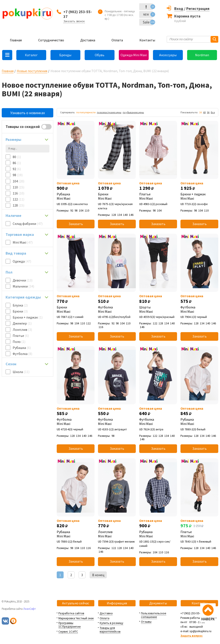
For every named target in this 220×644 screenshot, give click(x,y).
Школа (21, 372)
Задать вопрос (192, 636)
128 (18, 205)
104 (18, 181)
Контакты (147, 40)
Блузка (20, 305)
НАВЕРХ (208, 619)
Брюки (20, 311)
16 (200, 112)
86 (17, 163)
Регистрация (198, 9)
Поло (19, 342)
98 (18, 175)
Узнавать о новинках (28, 113)
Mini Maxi (23, 242)
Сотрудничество (51, 40)
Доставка (88, 40)
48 (204, 112)
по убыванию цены (133, 112)
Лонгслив (22, 330)
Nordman (202, 55)
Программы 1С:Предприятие (70, 625)
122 (18, 199)
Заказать (76, 224)
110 (18, 187)
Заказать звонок (74, 21)
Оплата (117, 40)
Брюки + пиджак (28, 317)
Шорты (158, 309)
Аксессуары (168, 55)
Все (213, 112)
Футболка (22, 354)
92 (17, 169)
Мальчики (23, 286)
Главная (16, 40)
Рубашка (22, 348)
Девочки (23, 280)
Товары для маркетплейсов (110, 630)
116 (18, 193)
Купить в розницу (112, 623)
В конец (98, 575)
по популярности (86, 112)
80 (17, 157)
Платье (21, 336)
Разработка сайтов (71, 613)
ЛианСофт (29, 609)
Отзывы (146, 622)
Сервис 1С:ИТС (68, 632)
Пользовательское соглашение (154, 615)
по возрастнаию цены (109, 112)
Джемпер (22, 323)
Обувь (100, 55)
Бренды (65, 55)
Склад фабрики (28, 224)
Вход (179, 9)
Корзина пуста (187, 16)
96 (208, 112)
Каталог (31, 55)
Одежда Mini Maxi (134, 55)
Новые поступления (32, 71)
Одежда (22, 261)
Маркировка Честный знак (76, 618)
